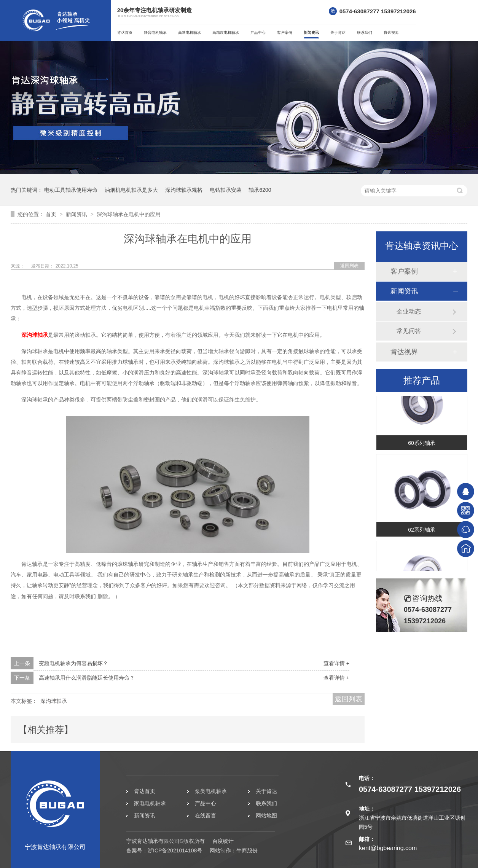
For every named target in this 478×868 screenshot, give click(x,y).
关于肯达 (338, 33)
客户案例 (285, 33)
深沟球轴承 (35, 335)
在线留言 (206, 815)
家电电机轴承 (150, 803)
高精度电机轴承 (226, 33)
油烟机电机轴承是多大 (131, 190)
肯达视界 (391, 33)
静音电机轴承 (155, 33)
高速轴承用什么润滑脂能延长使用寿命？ (87, 678)
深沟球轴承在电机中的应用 (129, 214)
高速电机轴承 (190, 33)
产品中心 (258, 33)
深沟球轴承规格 (184, 190)
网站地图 (266, 815)
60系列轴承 (422, 444)
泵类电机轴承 (211, 791)
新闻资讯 (311, 33)
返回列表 (349, 266)
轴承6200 (260, 190)
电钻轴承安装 (226, 190)
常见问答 (409, 331)
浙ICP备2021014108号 (175, 850)
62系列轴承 (422, 530)
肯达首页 (125, 33)
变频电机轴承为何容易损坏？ (73, 663)
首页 (52, 214)
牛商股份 (247, 850)
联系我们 (365, 33)
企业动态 (409, 311)
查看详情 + (336, 663)
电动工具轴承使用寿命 (71, 190)
